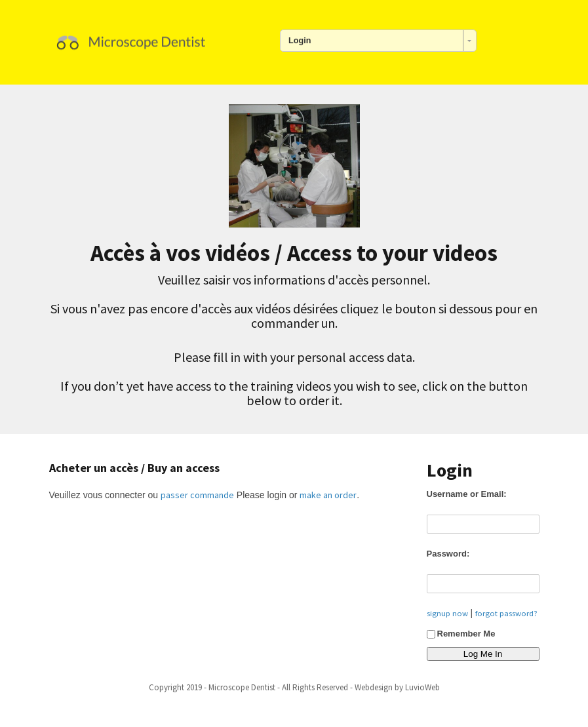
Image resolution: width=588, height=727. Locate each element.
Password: (448, 554)
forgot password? (506, 613)
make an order (328, 495)
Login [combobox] (300, 41)
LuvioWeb (422, 687)
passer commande (197, 495)
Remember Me (461, 634)
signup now (447, 613)
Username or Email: (467, 494)
